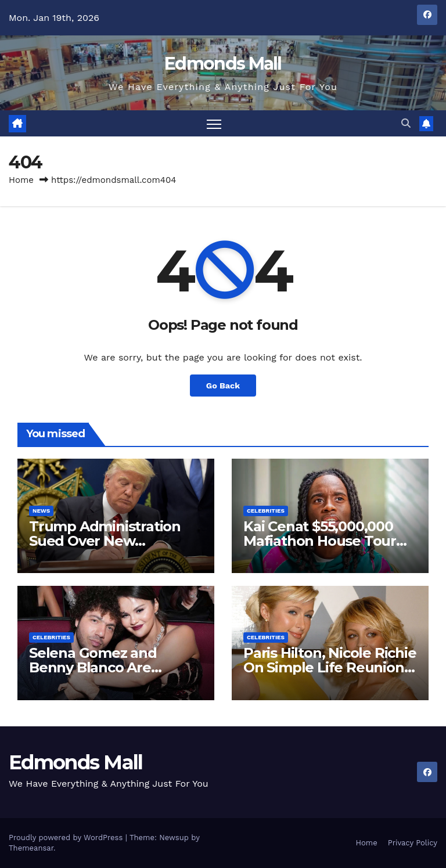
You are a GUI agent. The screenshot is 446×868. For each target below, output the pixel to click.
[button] (406, 123)
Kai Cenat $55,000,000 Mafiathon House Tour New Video (320, 541)
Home (21, 180)
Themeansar (31, 848)
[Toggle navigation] (214, 123)
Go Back (223, 386)
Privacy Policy (413, 843)
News (41, 511)
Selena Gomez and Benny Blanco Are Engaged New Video (99, 667)
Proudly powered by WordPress (67, 838)
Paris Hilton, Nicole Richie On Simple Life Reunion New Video (330, 667)
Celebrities (266, 511)
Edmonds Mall (223, 64)
